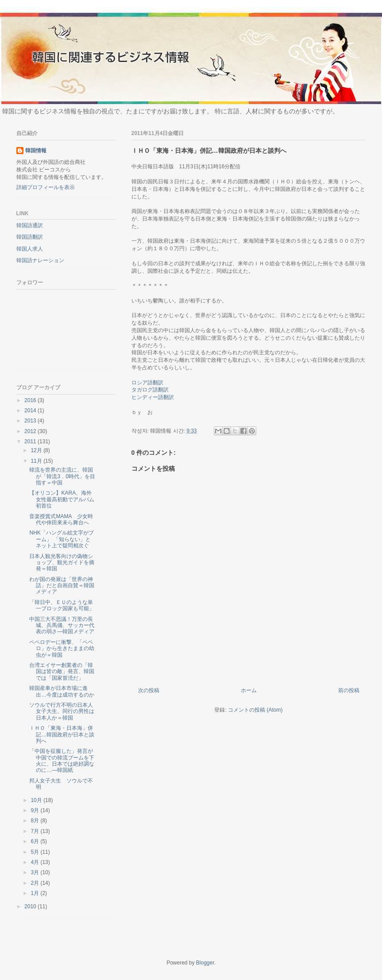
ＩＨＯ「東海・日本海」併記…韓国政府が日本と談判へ (62, 734)
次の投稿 (149, 690)
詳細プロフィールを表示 (46, 187)
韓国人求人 (30, 249)
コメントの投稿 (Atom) (255, 710)
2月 (35, 883)
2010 (31, 906)
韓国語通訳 (30, 225)
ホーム (249, 690)
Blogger (205, 963)
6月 (35, 841)
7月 (35, 831)
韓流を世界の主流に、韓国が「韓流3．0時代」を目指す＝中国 (62, 476)
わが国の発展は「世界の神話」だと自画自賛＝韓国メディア (62, 586)
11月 (37, 461)
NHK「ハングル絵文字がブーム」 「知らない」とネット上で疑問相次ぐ (61, 539)
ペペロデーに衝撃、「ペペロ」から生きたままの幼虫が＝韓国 (62, 649)
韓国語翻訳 (30, 237)
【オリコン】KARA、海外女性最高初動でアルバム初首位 (62, 499)
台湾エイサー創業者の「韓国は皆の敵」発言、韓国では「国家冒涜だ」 (62, 672)
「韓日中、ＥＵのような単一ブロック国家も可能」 (62, 605)
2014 (31, 411)
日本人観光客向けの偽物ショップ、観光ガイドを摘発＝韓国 (62, 563)
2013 (31, 421)
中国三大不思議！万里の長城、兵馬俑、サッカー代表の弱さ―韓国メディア (62, 626)
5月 (35, 852)
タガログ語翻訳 (150, 390)
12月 (37, 450)
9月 (35, 810)
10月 (37, 800)
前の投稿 (349, 690)
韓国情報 (36, 151)
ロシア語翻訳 (147, 383)
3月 (35, 872)
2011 (31, 442)
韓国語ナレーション (40, 260)
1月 (35, 893)
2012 (31, 431)
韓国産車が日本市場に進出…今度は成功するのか (62, 691)
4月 (35, 862)
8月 (35, 821)
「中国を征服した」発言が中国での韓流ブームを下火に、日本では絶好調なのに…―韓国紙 (62, 761)
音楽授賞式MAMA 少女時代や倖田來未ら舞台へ (61, 519)
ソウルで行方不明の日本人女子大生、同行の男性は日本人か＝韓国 (62, 711)
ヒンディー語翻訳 (153, 397)
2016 (31, 400)
